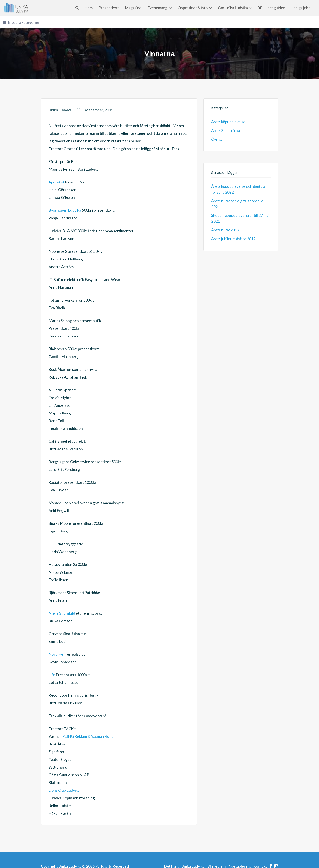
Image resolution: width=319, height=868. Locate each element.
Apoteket (56, 182)
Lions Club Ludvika (64, 790)
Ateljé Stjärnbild (62, 613)
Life (52, 675)
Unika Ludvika (60, 110)
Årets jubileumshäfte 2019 (233, 239)
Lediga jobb (301, 8)
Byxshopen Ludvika (65, 210)
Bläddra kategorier (24, 22)
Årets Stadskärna (226, 130)
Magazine (133, 8)
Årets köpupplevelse (228, 122)
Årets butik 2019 (225, 230)
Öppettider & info (193, 8)
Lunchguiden (274, 8)
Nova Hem (57, 654)
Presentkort (109, 8)
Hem (89, 8)
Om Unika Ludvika (233, 8)
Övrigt (217, 139)
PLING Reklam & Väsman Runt (88, 736)
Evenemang (157, 8)
